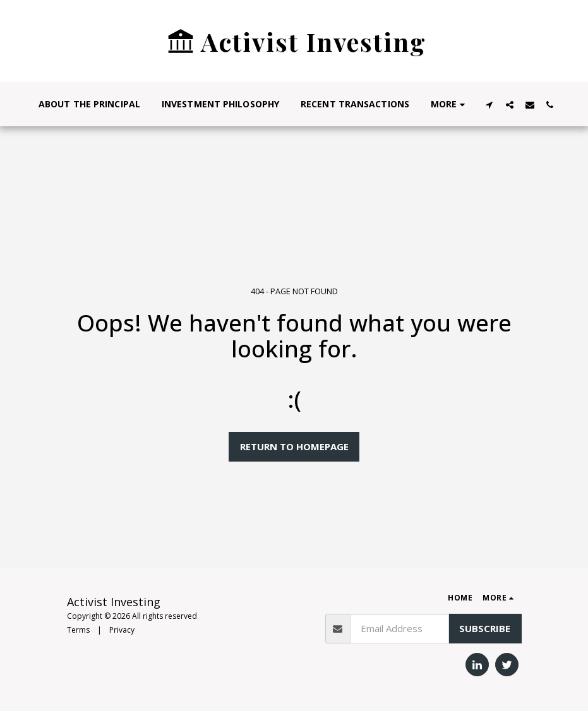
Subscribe (485, 628)
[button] (489, 105)
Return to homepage (294, 446)
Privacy (122, 630)
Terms (78, 630)
